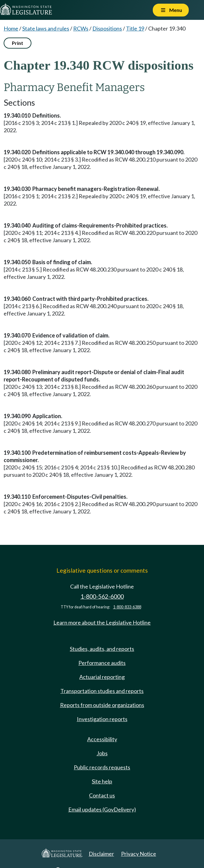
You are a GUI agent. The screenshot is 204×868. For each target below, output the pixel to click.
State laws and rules (46, 28)
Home (11, 28)
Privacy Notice (139, 854)
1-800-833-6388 (127, 607)
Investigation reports (102, 719)
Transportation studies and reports (102, 691)
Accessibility (102, 739)
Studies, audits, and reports (102, 649)
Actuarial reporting (102, 677)
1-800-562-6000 (102, 596)
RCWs (81, 28)
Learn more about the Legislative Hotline (102, 622)
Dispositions (107, 28)
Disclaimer (101, 854)
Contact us (102, 795)
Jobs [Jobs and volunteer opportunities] (102, 753)
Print (18, 43)
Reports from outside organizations (102, 705)
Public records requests (102, 767)
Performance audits (102, 663)
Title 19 (135, 28)
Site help (102, 781)
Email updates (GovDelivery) (102, 809)
